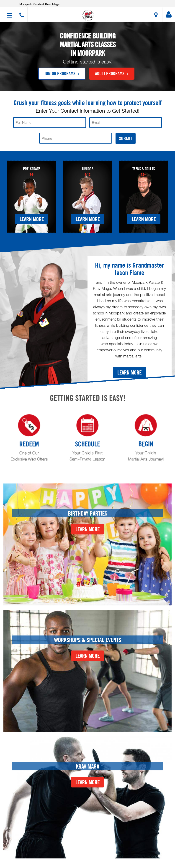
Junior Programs (62, 73)
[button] (88, 15)
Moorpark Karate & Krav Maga (39, 4)
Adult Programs (112, 73)
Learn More (32, 219)
